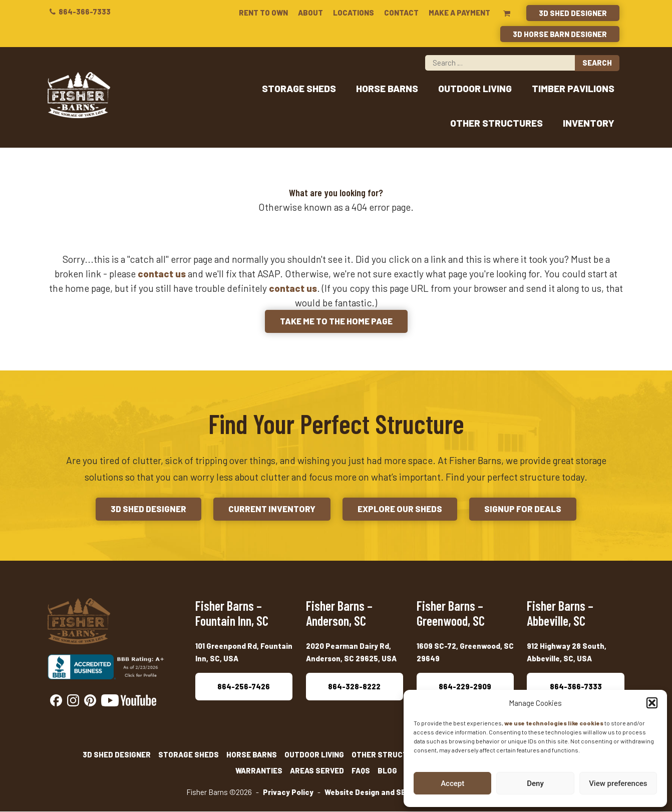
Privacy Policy (288, 793)
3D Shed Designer (573, 13)
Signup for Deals (527, 510)
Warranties (259, 771)
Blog (387, 771)
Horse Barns (387, 89)
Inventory (589, 123)
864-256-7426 (244, 687)
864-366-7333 (79, 12)
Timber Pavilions (573, 89)
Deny (535, 783)
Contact (401, 13)
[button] (652, 703)
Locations (354, 13)
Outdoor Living (475, 89)
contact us (162, 274)
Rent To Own (263, 13)
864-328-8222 (354, 687)
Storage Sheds (299, 89)
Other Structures (496, 123)
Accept (452, 783)
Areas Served (317, 771)
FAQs (361, 771)
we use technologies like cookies (554, 723)
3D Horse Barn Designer (560, 34)
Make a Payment (459, 13)
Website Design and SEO (368, 793)
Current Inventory (271, 510)
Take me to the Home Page (336, 322)
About (310, 13)
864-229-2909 (465, 687)
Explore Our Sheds (401, 510)
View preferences (618, 783)
